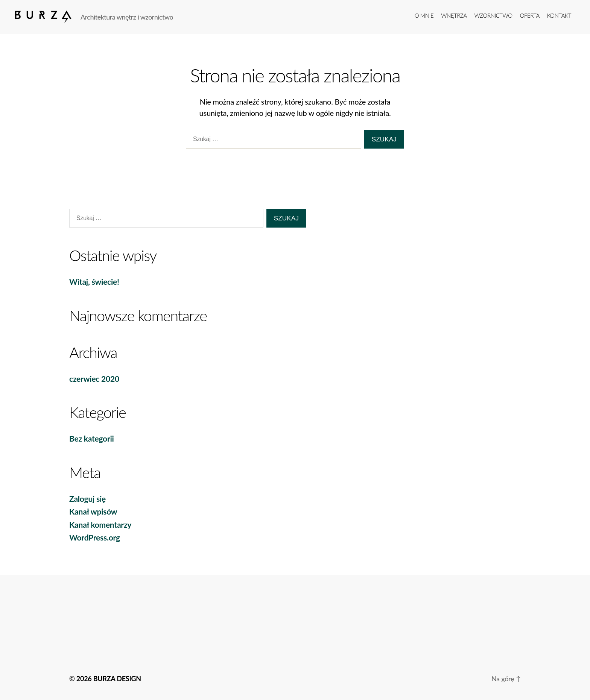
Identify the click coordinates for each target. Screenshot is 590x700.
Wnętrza (454, 15)
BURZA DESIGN (117, 679)
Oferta (530, 15)
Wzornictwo (493, 15)
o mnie (424, 15)
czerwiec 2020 (94, 379)
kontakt (559, 15)
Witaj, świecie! (94, 282)
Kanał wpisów (93, 511)
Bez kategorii (92, 438)
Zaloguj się (87, 499)
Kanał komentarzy (100, 525)
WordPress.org (95, 537)
